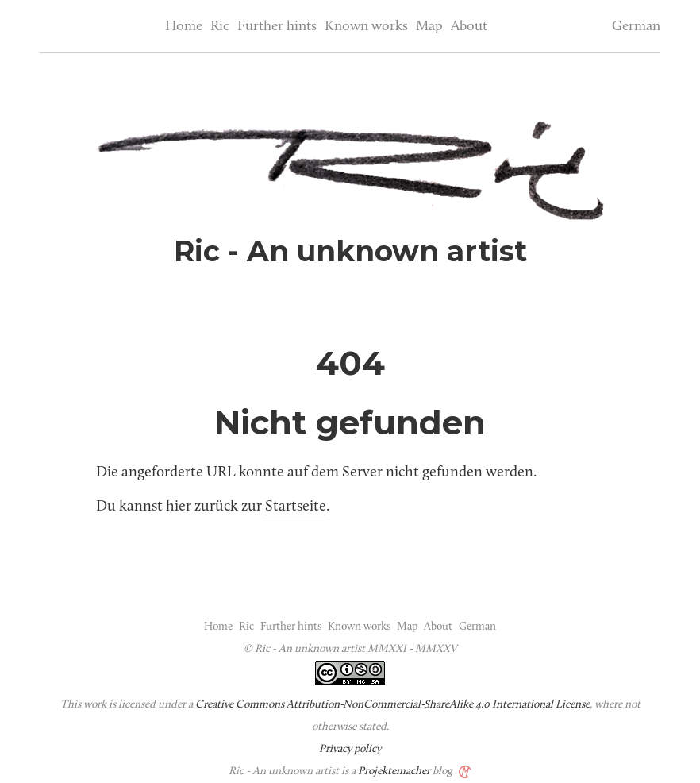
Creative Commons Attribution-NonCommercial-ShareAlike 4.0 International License (392, 705)
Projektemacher (394, 771)
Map (429, 27)
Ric (220, 27)
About (469, 27)
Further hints (277, 27)
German (636, 27)
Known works (366, 27)
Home (184, 27)
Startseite (296, 507)
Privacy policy (350, 749)
